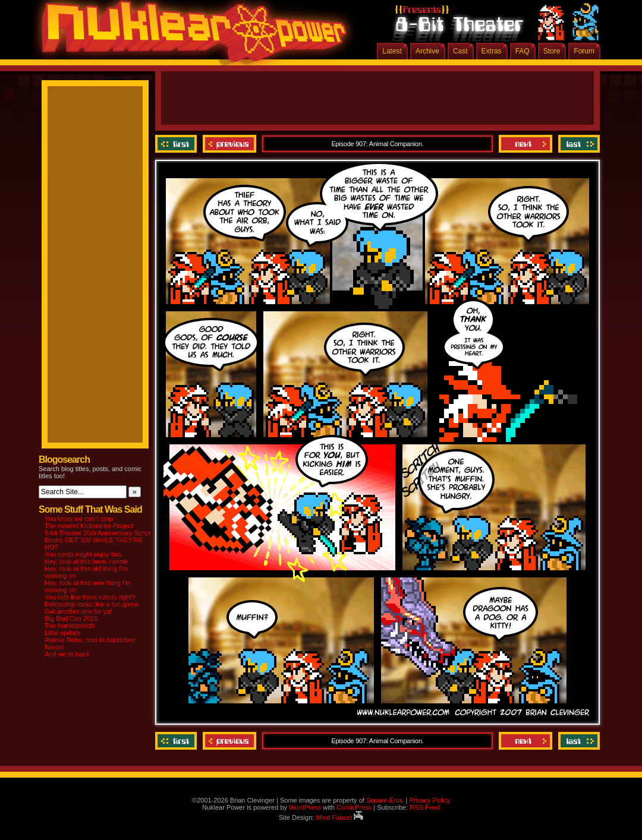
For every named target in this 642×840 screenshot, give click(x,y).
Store (552, 51)
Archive (427, 51)
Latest (392, 51)
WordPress (305, 807)
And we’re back (67, 654)
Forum (584, 51)
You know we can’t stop (79, 519)
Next (525, 144)
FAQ (523, 51)
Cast (460, 51)
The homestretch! (70, 626)
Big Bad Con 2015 (71, 618)
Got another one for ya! (78, 611)
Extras (492, 51)
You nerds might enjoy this (83, 554)
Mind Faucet (339, 817)
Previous (229, 144)
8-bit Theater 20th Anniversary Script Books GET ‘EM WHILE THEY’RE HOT (97, 540)
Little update (62, 633)
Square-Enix (384, 800)
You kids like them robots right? (90, 597)
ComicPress (354, 807)
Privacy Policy (429, 800)
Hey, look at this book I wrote (86, 561)
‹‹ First (177, 144)
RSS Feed (425, 807)
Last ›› (578, 144)
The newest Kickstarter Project (89, 526)
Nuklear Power (190, 36)
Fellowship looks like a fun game (92, 604)
